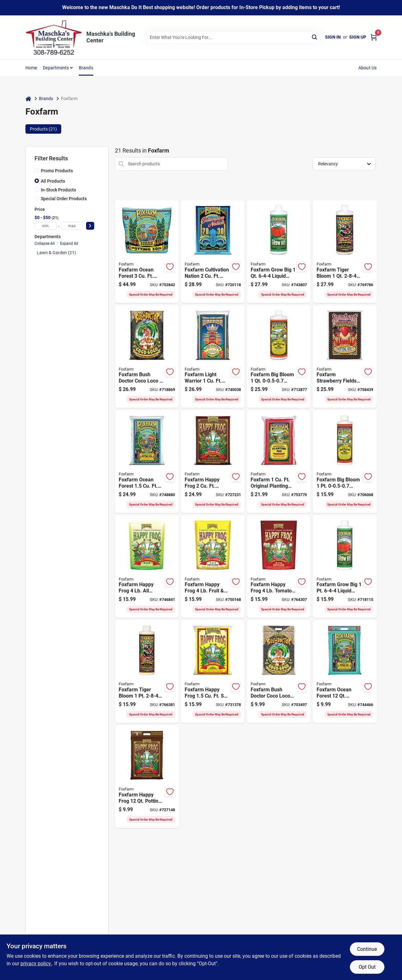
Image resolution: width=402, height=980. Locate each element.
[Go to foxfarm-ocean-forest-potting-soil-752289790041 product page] (345, 672)
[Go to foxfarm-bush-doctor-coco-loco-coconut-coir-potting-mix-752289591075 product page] (279, 672)
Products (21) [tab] (43, 129)
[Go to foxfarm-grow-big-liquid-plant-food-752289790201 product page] (279, 252)
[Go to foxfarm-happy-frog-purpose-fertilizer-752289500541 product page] (147, 567)
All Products (53, 181)
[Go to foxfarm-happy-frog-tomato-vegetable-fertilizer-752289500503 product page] (279, 567)
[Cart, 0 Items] (374, 37)
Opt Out (367, 967)
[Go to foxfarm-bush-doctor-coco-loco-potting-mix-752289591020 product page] (147, 357)
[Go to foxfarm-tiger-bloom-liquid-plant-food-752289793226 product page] (147, 672)
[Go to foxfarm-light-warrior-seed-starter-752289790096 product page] (213, 357)
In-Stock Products (58, 190)
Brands (86, 68)
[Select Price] (90, 226)
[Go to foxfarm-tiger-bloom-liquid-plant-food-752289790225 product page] (345, 252)
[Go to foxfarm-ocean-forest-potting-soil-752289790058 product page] (147, 462)
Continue (367, 949)
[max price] (72, 226)
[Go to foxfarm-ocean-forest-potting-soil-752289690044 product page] (147, 252)
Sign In (333, 37)
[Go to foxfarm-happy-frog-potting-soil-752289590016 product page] (147, 777)
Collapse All (45, 244)
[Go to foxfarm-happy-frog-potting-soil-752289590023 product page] (213, 462)
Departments (56, 68)
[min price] (46, 226)
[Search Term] (233, 37)
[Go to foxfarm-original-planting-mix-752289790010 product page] (279, 462)
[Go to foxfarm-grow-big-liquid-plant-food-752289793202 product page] (345, 567)
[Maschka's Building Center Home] (54, 37)
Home (31, 68)
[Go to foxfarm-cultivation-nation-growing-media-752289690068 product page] (213, 252)
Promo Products (57, 171)
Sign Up (358, 37)
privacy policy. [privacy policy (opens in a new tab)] (36, 964)
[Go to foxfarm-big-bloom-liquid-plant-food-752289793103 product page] (345, 462)
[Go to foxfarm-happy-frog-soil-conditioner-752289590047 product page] (213, 672)
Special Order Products (64, 199)
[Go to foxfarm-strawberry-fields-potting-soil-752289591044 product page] (345, 357)
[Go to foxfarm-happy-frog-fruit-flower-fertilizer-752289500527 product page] (213, 567)
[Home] (28, 99)
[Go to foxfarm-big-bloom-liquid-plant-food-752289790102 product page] (279, 357)
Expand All (69, 244)
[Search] (315, 37)
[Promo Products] (37, 170)
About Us (368, 68)
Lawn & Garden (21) (56, 253)
